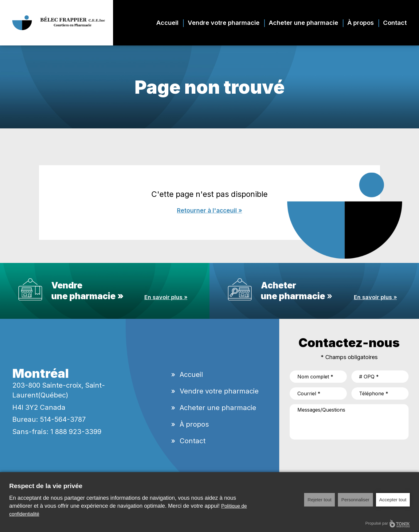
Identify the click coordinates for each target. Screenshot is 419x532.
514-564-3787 (63, 420)
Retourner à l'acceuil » (209, 211)
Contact (395, 23)
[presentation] (336, 456)
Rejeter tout (319, 500)
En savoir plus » (166, 297)
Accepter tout (393, 500)
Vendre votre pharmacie (224, 23)
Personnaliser (355, 500)
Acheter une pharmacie (303, 23)
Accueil (167, 23)
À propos (361, 23)
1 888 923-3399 (76, 432)
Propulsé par (388, 524)
